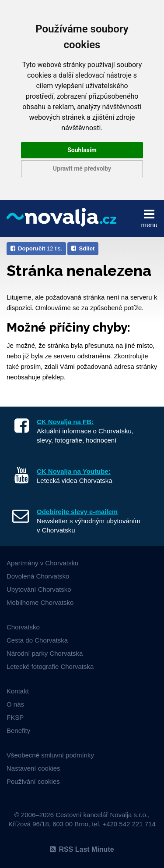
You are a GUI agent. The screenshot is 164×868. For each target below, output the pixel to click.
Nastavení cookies (33, 768)
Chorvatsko (23, 627)
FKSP (15, 717)
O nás (15, 704)
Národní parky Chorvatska (45, 653)
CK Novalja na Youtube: (74, 471)
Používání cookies (33, 781)
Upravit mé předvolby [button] (82, 168)
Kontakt (18, 691)
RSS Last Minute (82, 849)
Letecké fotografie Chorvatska (50, 666)
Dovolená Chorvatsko (38, 576)
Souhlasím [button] (82, 150)
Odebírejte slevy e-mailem (77, 512)
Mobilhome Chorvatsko (40, 602)
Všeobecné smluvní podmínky (50, 755)
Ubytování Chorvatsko (39, 589)
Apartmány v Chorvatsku (42, 563)
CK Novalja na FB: (65, 422)
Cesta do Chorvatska (37, 640)
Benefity (18, 730)
